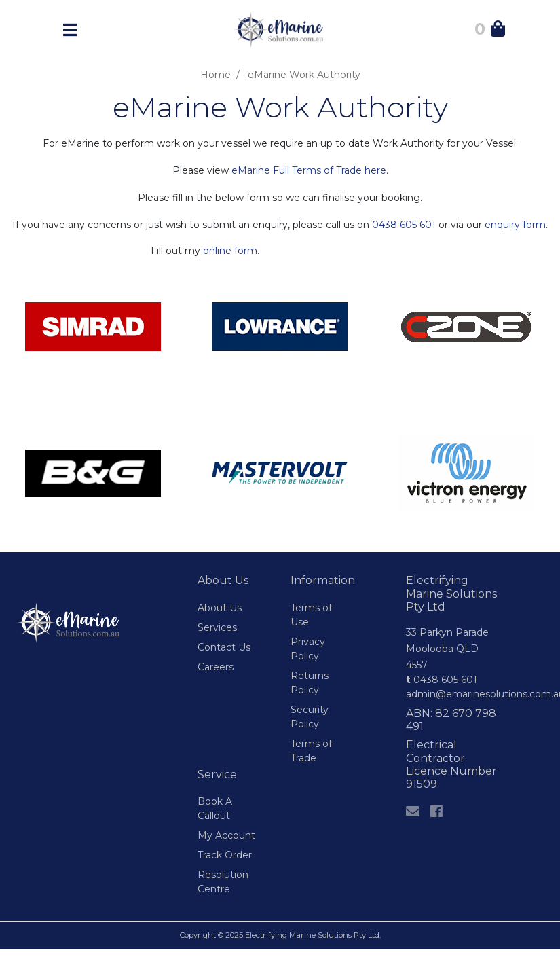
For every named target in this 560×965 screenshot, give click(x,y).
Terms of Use (311, 615)
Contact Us (224, 647)
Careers (216, 667)
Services (217, 627)
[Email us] (413, 812)
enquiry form (515, 225)
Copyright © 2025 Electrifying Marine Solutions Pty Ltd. (280, 935)
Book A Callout (215, 808)
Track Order (225, 855)
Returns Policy (310, 683)
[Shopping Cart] (490, 31)
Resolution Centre (223, 882)
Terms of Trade (311, 751)
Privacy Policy (308, 649)
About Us (220, 608)
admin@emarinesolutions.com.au (454, 694)
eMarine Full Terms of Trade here (309, 170)
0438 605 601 (404, 225)
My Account (226, 835)
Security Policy (310, 717)
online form (230, 251)
